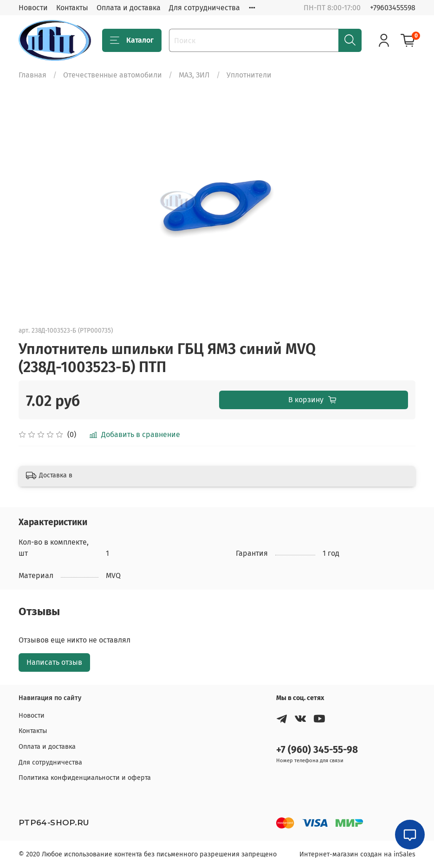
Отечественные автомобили (113, 75)
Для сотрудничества (204, 8)
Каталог (132, 40)
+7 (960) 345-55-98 (317, 750)
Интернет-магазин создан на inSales (357, 854)
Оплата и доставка (129, 8)
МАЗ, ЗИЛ (194, 75)
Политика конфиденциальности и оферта (85, 778)
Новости (33, 8)
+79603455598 (393, 8)
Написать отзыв (54, 662)
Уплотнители (249, 75)
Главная (32, 75)
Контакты (72, 8)
